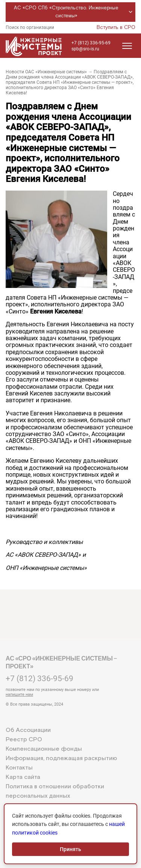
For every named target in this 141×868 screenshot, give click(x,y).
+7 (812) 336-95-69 (91, 43)
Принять (70, 849)
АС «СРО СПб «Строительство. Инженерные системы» (74, 12)
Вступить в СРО (116, 27)
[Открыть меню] (127, 46)
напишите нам (19, 695)
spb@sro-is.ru (85, 49)
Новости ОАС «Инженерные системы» (46, 72)
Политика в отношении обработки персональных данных (55, 791)
